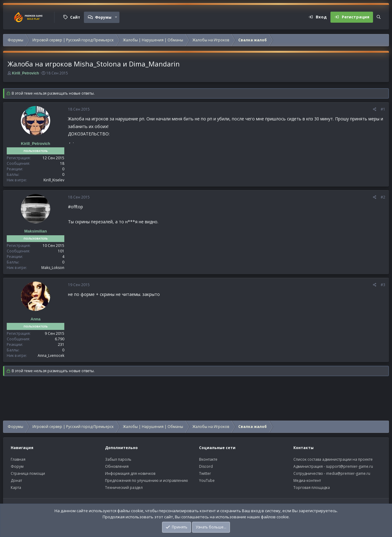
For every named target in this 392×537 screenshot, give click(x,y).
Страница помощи (28, 473)
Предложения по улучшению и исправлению (147, 480)
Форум (17, 466)
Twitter (205, 473)
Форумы (103, 17)
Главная (18, 459)
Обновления (117, 466)
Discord (206, 466)
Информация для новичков (130, 473)
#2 (383, 197)
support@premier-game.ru (349, 466)
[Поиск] (379, 17)
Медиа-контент (307, 480)
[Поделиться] (375, 109)
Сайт (75, 17)
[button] (116, 17)
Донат (16, 480)
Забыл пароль (118, 459)
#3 (383, 285)
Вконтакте (208, 459)
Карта (16, 488)
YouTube (207, 480)
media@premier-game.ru (348, 473)
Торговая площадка (312, 488)
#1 (383, 109)
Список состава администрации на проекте (333, 459)
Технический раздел (124, 488)
